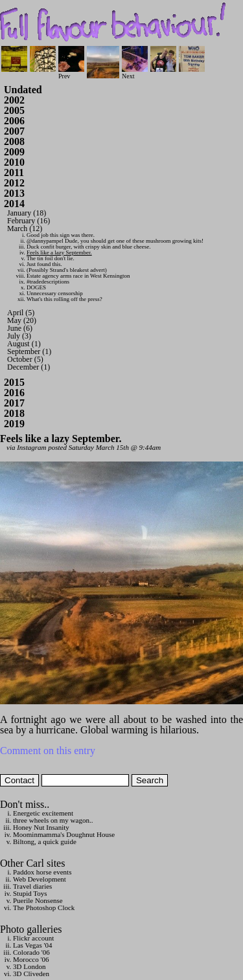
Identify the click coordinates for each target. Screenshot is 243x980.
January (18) (27, 213)
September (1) (29, 351)
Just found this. (44, 264)
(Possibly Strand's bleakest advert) (67, 270)
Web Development (40, 879)
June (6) (20, 328)
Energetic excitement (43, 813)
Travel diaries (32, 886)
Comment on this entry (48, 751)
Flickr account (33, 938)
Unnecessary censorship (55, 293)
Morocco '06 (31, 959)
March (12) (25, 228)
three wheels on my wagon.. (53, 820)
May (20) (22, 320)
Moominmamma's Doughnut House (64, 834)
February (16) (29, 221)
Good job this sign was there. (61, 235)
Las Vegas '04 (32, 945)
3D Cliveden (31, 974)
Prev (71, 73)
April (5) (21, 313)
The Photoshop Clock (44, 908)
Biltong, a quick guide (45, 841)
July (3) (19, 336)
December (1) (29, 367)
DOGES (36, 287)
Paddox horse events (42, 872)
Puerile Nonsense (38, 900)
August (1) (24, 344)
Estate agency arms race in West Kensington (78, 276)
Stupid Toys (30, 893)
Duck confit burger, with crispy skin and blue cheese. (88, 247)
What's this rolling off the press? (64, 299)
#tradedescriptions (48, 282)
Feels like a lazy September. (59, 252)
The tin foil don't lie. (51, 258)
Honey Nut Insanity (41, 827)
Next (135, 73)
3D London (29, 966)
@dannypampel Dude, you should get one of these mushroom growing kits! (115, 241)
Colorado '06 (31, 952)
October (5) (25, 359)
